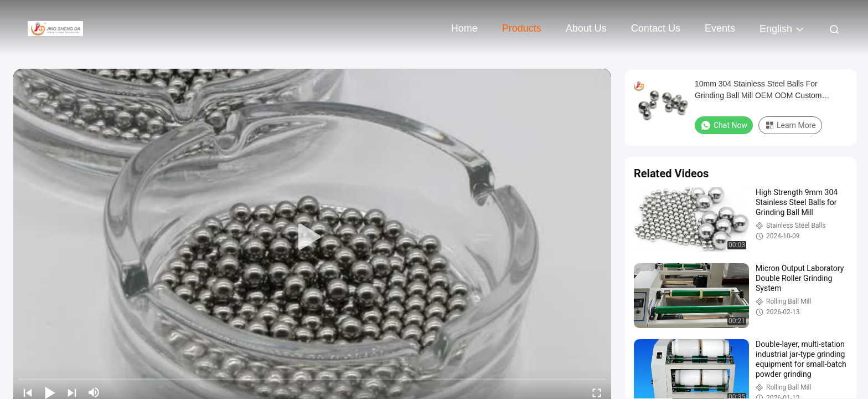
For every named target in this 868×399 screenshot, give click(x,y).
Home (464, 28)
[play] (312, 237)
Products (522, 28)
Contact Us (656, 28)
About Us (586, 28)
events (720, 28)
